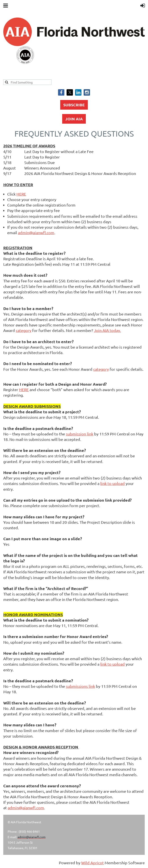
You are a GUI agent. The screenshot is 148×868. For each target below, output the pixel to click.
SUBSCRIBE (74, 105)
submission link (80, 434)
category (24, 330)
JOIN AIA (74, 119)
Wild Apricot (92, 863)
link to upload (113, 483)
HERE (21, 194)
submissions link (80, 686)
